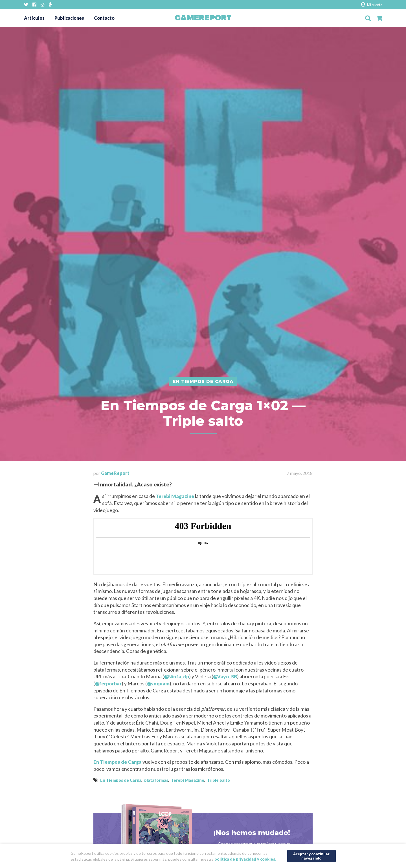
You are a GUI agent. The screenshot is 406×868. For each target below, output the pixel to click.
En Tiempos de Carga (118, 762)
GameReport (115, 473)
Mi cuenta (371, 5)
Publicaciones (69, 18)
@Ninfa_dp (176, 677)
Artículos (34, 18)
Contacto (104, 18)
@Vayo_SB (225, 677)
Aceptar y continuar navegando (311, 856)
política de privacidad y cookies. (245, 859)
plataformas (156, 780)
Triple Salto (219, 780)
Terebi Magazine (175, 496)
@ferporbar (108, 684)
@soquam (158, 684)
